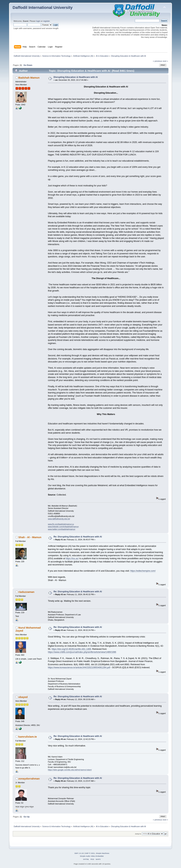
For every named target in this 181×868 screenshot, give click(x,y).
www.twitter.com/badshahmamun (62, 529)
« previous (157, 61)
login (38, 21)
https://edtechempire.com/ (143, 571)
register (46, 21)
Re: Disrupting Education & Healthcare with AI (78, 537)
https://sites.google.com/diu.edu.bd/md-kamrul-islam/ (70, 770)
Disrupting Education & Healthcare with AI (76, 77)
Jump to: (138, 834)
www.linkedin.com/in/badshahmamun (63, 527)
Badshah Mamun (29, 78)
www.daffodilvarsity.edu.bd (59, 519)
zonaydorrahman (29, 779)
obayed (23, 697)
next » (165, 61)
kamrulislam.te (28, 737)
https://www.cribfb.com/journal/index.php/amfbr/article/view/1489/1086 (82, 652)
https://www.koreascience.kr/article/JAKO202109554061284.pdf (79, 668)
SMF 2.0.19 (79, 853)
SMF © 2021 (90, 853)
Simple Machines (103, 853)
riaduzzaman (26, 592)
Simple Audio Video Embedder (92, 856)
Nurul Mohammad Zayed (28, 629)
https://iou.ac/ (72, 558)
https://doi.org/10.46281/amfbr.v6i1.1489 (71, 649)
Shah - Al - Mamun (30, 537)
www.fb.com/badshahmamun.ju (61, 524)
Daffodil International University (43, 8)
